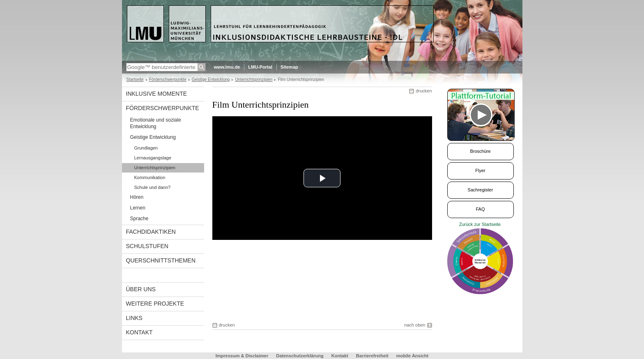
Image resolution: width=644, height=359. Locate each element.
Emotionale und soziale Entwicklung (156, 123)
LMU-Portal (260, 67)
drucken (424, 91)
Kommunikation (150, 177)
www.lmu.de (227, 67)
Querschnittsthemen (161, 260)
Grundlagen (146, 148)
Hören (137, 197)
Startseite (135, 79)
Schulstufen (147, 246)
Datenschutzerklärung (300, 356)
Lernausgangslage (153, 158)
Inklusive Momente (157, 94)
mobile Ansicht (412, 356)
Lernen (138, 208)
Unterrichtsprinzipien (254, 79)
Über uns (141, 289)
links (134, 318)
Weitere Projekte (155, 304)
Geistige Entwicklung (211, 79)
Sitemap (289, 67)
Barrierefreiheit (373, 356)
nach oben (415, 325)
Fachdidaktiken (151, 232)
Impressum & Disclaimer (242, 356)
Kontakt (139, 332)
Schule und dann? (153, 187)
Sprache (139, 219)
